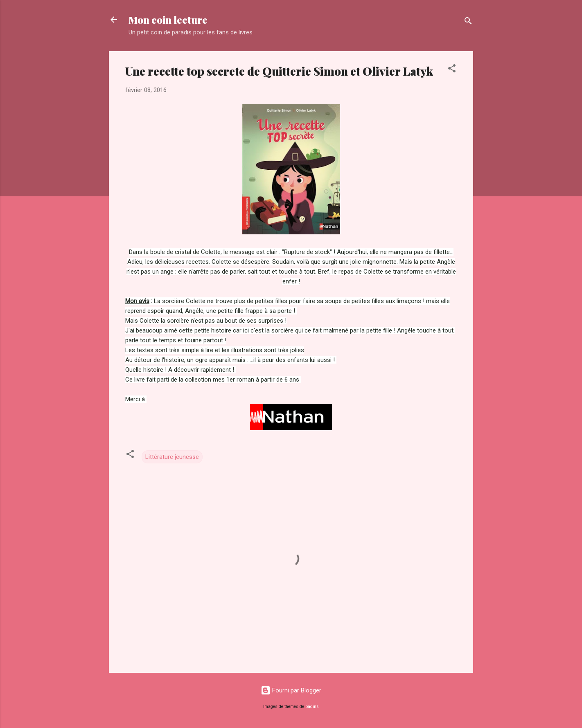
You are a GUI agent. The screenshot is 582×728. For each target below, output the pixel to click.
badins (312, 707)
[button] (452, 70)
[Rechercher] (468, 22)
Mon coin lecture (168, 20)
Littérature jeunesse (172, 457)
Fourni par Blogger (291, 690)
